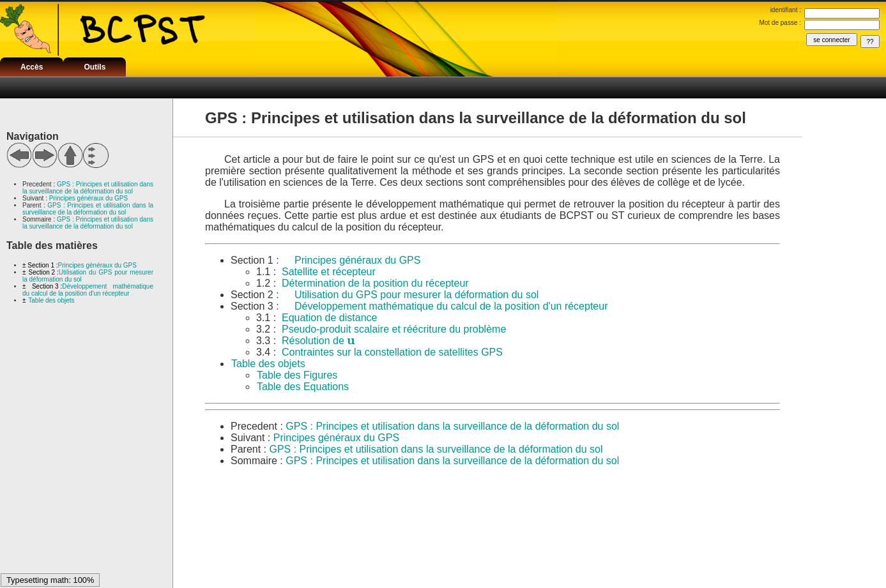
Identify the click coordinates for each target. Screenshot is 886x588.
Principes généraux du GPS (88, 198)
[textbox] (351, 341)
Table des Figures (297, 375)
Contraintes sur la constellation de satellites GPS (392, 352)
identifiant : (786, 10)
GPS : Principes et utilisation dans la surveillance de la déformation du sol (88, 188)
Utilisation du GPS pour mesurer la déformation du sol (416, 295)
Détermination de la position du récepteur (375, 283)
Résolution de (318, 341)
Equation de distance (329, 318)
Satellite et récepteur (329, 272)
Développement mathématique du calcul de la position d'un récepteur (88, 290)
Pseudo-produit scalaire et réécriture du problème (394, 329)
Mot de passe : (780, 23)
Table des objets (51, 300)
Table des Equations (303, 387)
